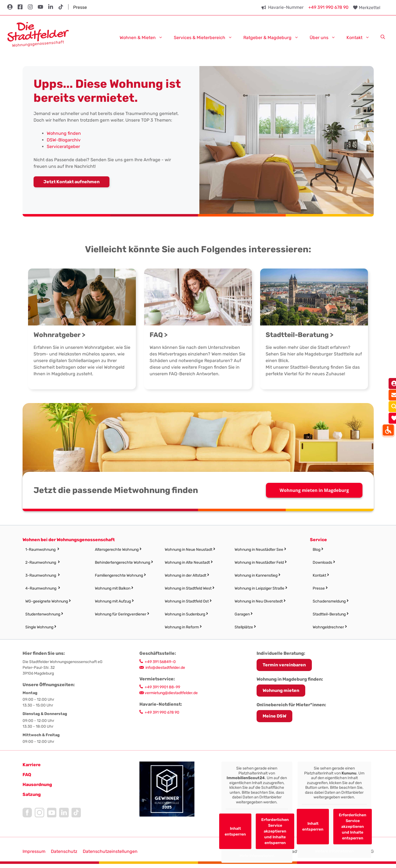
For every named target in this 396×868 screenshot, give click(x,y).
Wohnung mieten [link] (281, 690)
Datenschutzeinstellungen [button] (110, 851)
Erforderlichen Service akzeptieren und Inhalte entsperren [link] (275, 831)
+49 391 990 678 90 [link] (328, 7)
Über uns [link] (325, 37)
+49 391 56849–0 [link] (160, 662)
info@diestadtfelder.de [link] (165, 668)
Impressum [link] (34, 851)
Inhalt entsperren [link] (235, 831)
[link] (38, 34)
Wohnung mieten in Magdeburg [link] (314, 490)
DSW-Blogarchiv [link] (64, 140)
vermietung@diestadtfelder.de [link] (171, 693)
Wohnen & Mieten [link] (144, 37)
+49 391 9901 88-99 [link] (162, 687)
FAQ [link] (27, 775)
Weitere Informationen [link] (334, 851)
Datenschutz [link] (64, 851)
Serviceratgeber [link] (63, 147)
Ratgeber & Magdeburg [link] (274, 37)
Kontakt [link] (361, 37)
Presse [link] (80, 7)
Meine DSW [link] (274, 716)
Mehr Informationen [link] (257, 856)
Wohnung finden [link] (64, 133)
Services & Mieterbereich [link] (206, 37)
